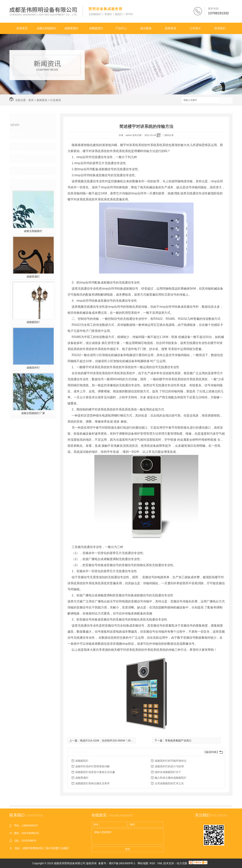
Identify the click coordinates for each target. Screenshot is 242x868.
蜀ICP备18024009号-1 (122, 863)
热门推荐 (22, 183)
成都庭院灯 (96, 28)
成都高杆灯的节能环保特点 (171, 761)
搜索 (226, 100)
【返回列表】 (211, 752)
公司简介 (195, 28)
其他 (19, 171)
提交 (128, 849)
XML (160, 863)
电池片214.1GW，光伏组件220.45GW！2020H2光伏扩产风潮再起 (119, 740)
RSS (153, 863)
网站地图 (143, 863)
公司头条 (22, 134)
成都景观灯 (71, 28)
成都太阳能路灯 (47, 28)
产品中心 (121, 28)
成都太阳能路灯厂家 (33, 413)
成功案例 (146, 28)
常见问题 (22, 158)
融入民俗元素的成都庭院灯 (171, 778)
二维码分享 (168, 135)
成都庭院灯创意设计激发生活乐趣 (95, 772)
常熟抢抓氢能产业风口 (178, 740)
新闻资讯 (171, 28)
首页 (31, 100)
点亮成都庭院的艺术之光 (169, 783)
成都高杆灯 (33, 368)
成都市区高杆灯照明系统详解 (92, 766)
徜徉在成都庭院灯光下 (168, 772)
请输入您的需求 (128, 836)
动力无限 (182, 863)
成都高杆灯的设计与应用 (169, 766)
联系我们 (220, 28)
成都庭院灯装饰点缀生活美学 (92, 783)
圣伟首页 (22, 28)
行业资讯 (56, 100)
